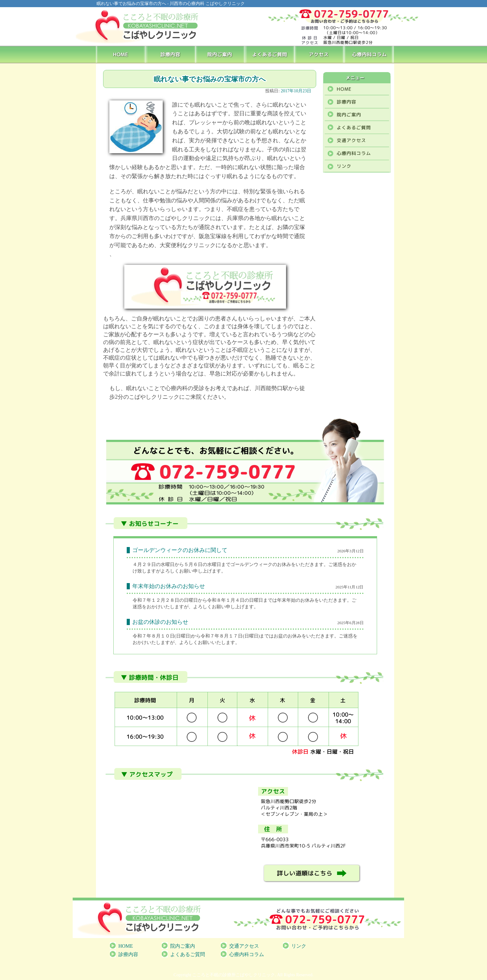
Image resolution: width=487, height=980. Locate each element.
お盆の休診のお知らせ (160, 622)
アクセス (320, 54)
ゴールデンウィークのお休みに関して (180, 550)
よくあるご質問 (270, 54)
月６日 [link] (196, 564)
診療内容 (171, 54)
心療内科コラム (369, 54)
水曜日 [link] (168, 564)
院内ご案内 (220, 54)
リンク (299, 946)
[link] (144, 564)
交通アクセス (244, 946)
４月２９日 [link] (144, 564)
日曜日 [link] (183, 636)
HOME (121, 54)
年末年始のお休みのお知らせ (169, 586)
